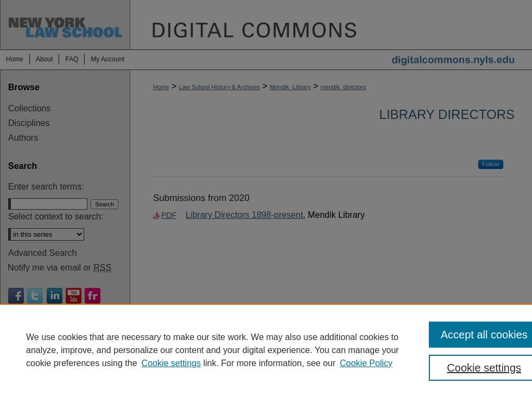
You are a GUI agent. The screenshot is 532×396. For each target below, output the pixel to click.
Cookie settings (171, 363)
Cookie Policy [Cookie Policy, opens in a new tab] (366, 363)
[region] (266, 350)
